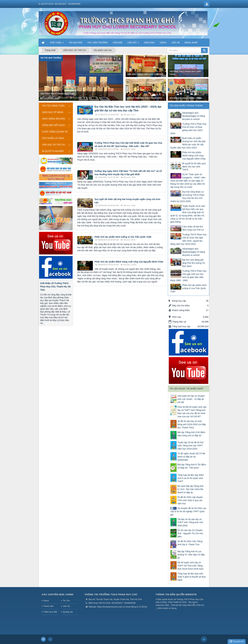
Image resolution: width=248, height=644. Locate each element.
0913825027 (61, 4)
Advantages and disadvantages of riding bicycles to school (194, 116)
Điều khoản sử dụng (167, 608)
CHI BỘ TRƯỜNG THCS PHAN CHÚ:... (146, 98)
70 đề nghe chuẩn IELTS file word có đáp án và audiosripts (191, 457)
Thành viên (48, 606)
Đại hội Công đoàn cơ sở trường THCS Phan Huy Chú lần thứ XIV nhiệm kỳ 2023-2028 (187, 197)
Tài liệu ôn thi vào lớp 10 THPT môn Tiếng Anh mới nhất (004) (190, 522)
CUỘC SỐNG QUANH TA (55, 132)
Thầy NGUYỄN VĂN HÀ (193, 605)
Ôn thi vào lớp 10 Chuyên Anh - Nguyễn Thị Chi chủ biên (190, 533)
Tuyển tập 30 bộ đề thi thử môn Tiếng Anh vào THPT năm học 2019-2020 (190, 446)
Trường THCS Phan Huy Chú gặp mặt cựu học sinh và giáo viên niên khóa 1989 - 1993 (188, 276)
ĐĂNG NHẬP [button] (191, 43)
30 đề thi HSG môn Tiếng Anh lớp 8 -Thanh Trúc (190, 543)
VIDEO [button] (163, 43)
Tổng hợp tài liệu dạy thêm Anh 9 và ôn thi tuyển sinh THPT (191, 478)
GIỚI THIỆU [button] (57, 44)
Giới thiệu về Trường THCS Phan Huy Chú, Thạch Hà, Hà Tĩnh (55, 287)
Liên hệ (66, 606)
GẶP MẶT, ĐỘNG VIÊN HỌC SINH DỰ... (146, 74)
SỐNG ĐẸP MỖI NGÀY (54, 125)
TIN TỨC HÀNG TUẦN (53, 106)
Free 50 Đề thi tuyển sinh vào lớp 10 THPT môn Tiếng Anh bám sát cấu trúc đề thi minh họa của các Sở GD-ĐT (192, 412)
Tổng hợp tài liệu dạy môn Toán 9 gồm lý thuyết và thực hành (192, 577)
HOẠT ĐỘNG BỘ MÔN (54, 119)
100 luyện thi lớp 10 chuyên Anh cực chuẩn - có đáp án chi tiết (191, 399)
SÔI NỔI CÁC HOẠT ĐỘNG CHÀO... (186, 98)
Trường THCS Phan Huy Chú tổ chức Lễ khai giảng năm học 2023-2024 (188, 129)
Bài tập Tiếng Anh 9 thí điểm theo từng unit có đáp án (191, 434)
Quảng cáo (68, 612)
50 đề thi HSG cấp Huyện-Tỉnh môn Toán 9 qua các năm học (190, 500)
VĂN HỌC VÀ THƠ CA (53, 145)
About (46, 601)
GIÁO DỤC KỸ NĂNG (53, 112)
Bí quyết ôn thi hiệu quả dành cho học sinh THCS (194, 167)
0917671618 (47, 4)
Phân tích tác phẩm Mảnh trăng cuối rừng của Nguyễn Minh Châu (129, 262)
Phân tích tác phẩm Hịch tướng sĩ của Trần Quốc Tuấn (123, 237)
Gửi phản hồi (237, 642)
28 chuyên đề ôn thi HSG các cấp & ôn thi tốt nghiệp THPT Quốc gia (188, 511)
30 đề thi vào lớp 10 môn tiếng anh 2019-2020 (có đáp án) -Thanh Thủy (192, 424)
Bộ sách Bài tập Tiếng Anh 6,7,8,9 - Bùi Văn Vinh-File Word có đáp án (191, 489)
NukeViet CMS (162, 605)
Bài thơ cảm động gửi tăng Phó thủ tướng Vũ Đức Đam (194, 263)
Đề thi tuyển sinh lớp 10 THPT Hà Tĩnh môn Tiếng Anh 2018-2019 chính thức (191, 566)
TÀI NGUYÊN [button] (76, 43)
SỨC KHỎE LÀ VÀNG (53, 138)
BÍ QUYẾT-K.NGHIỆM (53, 151)
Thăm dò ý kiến (50, 612)
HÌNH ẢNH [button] (149, 43)
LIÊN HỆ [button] (175, 43)
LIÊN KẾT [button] (133, 44)
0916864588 (74, 4)
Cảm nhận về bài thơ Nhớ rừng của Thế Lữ (193, 228)
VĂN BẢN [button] (118, 43)
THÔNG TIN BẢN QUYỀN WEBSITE (176, 594)
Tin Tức (66, 601)
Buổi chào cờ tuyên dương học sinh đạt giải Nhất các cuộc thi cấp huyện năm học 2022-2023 (188, 143)
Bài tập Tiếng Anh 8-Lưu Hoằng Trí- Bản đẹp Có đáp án (191, 555)
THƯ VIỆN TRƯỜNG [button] (97, 43)
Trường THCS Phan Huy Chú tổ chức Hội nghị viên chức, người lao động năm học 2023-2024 (188, 239)
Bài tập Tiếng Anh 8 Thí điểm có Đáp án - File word (192, 466)
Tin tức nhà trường (51, 58)
